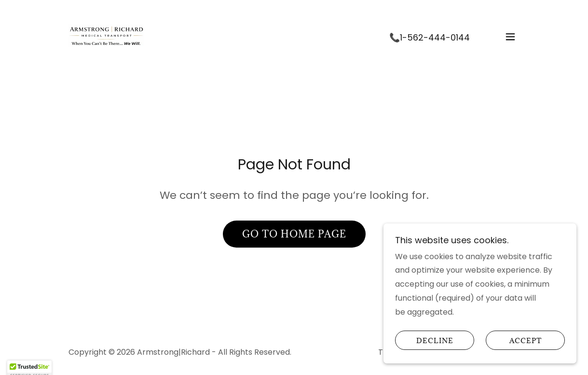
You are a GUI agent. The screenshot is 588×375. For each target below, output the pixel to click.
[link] (106, 36)
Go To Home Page (294, 234)
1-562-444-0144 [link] (435, 37)
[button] (510, 37)
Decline (435, 354)
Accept (526, 354)
